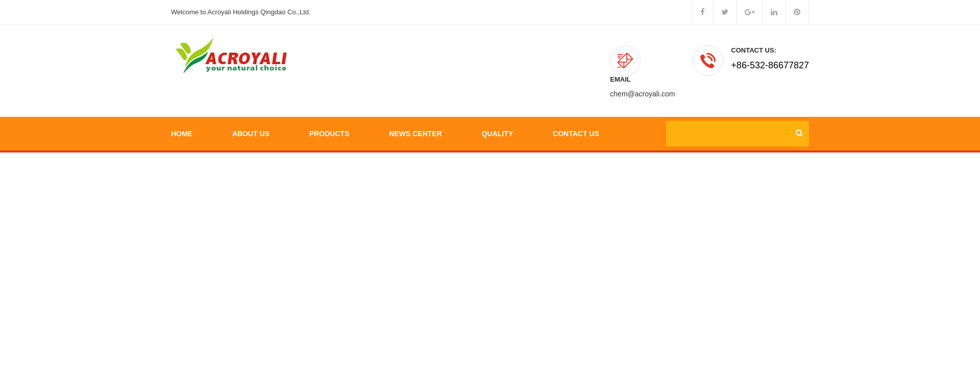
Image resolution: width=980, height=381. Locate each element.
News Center (415, 107)
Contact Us (576, 107)
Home (182, 107)
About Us (251, 107)
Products (329, 107)
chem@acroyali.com (642, 65)
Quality (497, 107)
